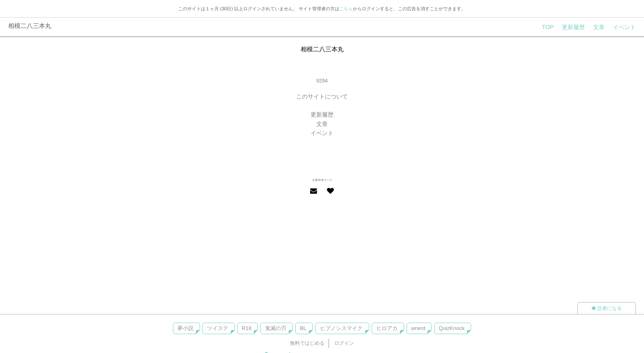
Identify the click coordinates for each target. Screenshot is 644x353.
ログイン (344, 343)
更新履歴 (573, 27)
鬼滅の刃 (276, 328)
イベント (624, 27)
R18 (247, 328)
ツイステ (218, 328)
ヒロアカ (387, 328)
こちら (346, 9)
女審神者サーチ (322, 180)
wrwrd (418, 328)
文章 (599, 27)
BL (303, 328)
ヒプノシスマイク (341, 328)
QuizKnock (452, 328)
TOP (548, 27)
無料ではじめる (307, 343)
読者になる (607, 308)
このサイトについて (322, 96)
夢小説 (185, 328)
